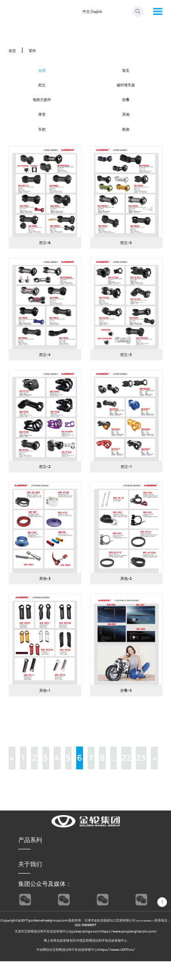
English (99, 11)
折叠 (126, 109)
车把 (42, 146)
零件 (39, 50)
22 (126, 776)
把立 (42, 91)
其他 (126, 127)
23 (141, 776)
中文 (83, 11)
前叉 (126, 73)
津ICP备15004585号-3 (153, 939)
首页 (15, 50)
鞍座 (126, 146)
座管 (42, 127)
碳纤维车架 (126, 91)
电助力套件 (42, 109)
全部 (42, 73)
